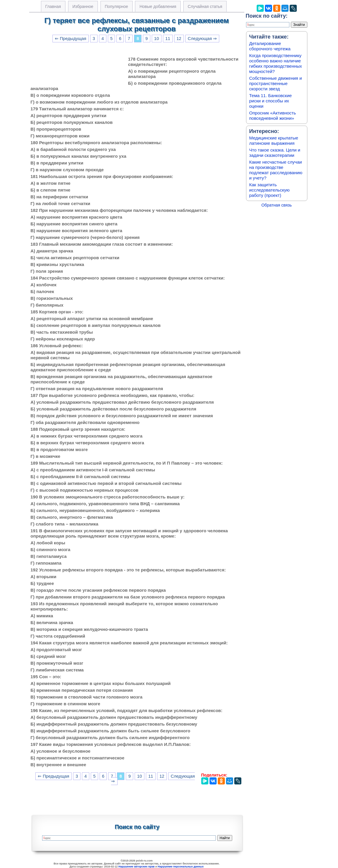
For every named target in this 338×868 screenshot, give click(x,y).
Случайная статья (205, 6)
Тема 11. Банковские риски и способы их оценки (271, 101)
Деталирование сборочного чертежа (270, 46)
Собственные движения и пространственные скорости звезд (276, 83)
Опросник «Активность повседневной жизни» (273, 115)
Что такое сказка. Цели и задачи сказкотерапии (275, 153)
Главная (53, 6)
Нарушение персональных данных (181, 867)
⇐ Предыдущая (71, 39)
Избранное (83, 6)
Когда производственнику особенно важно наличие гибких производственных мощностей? (276, 63)
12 (179, 39)
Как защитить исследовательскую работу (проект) (269, 190)
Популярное (117, 6)
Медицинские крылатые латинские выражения (274, 140)
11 (168, 39)
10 (156, 39)
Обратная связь (277, 205)
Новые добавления (158, 6)
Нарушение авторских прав (137, 867)
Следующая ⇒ (202, 39)
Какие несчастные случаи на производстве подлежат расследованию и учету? (276, 170)
